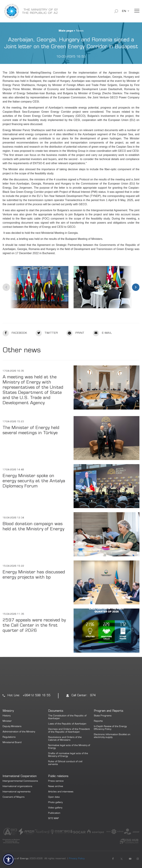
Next (136, 287)
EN (124, 11)
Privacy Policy (77, 859)
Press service (56, 781)
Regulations (9, 737)
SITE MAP (54, 819)
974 (93, 696)
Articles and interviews (61, 792)
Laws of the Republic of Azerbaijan (67, 724)
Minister (7, 721)
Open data (54, 797)
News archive (56, 787)
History (7, 716)
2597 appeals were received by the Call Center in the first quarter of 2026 (34, 626)
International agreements (17, 792)
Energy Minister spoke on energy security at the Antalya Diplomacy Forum (34, 481)
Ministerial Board (12, 743)
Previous (6, 287)
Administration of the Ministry (19, 732)
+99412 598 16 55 (37, 696)
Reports (98, 721)
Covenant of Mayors (14, 797)
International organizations (17, 787)
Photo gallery (55, 803)
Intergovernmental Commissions (20, 781)
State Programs (103, 716)
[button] (8, 860)
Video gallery (55, 808)
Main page (66, 31)
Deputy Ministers (12, 727)
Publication (54, 813)
